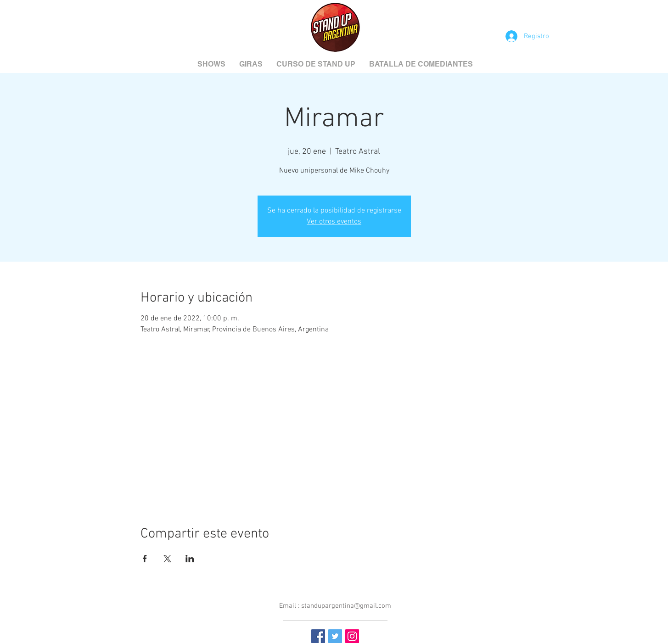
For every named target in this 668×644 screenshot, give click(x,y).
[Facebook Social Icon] (318, 636)
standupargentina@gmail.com (346, 606)
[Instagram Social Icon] (352, 636)
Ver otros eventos (334, 222)
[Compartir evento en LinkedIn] (190, 559)
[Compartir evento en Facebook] (145, 559)
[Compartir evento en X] (167, 559)
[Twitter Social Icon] (335, 636)
